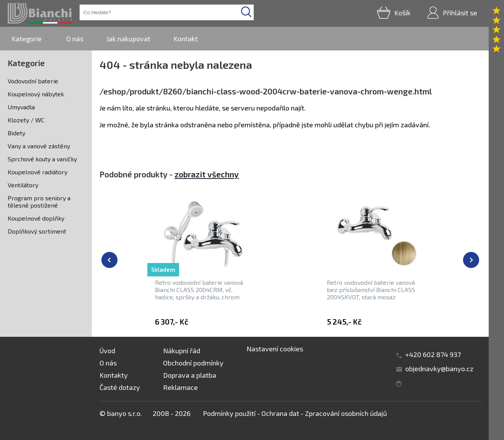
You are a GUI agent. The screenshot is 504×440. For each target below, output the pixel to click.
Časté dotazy (120, 387)
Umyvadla (21, 107)
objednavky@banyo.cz (439, 369)
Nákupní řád (182, 351)
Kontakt (186, 39)
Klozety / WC (26, 120)
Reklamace (180, 387)
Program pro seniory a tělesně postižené (39, 201)
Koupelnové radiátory (38, 172)
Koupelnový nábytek (36, 94)
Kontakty (114, 375)
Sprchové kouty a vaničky (42, 159)
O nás (75, 39)
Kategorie (27, 39)
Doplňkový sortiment (37, 231)
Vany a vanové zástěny (39, 146)
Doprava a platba (190, 375)
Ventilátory (23, 185)
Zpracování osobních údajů (346, 413)
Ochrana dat (280, 413)
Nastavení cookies (275, 349)
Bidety (16, 133)
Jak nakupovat (128, 39)
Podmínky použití (229, 413)
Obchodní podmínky (193, 363)
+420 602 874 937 (433, 354)
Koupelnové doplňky (36, 218)
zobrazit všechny (207, 174)
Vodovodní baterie (33, 81)
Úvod (107, 351)
